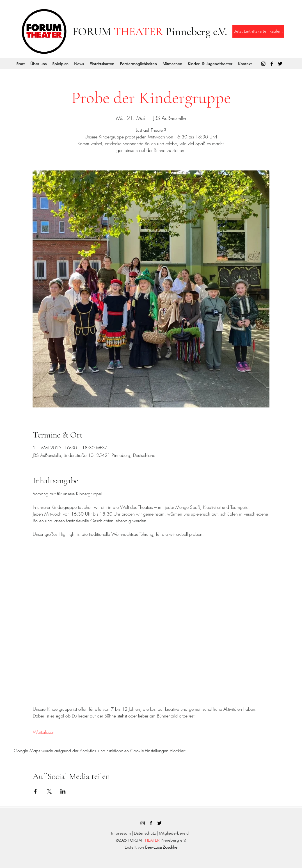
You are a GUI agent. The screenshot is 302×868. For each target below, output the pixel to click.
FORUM (93, 31)
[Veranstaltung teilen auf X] (49, 791)
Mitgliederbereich (175, 833)
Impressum (121, 833)
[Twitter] (280, 64)
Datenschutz (145, 833)
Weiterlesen (44, 732)
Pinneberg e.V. (195, 31)
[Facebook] (272, 64)
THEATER (138, 31)
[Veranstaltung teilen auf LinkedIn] (63, 791)
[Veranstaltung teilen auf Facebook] (36, 791)
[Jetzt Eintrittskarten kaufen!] (258, 31)
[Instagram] (263, 64)
